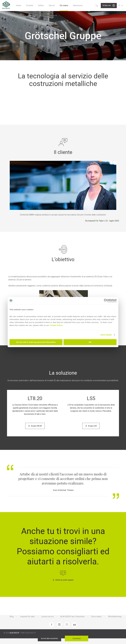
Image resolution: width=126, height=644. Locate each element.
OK (90, 342)
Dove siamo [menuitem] (96, 617)
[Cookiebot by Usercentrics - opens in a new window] (106, 301)
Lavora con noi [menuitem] (47, 617)
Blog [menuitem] (12, 617)
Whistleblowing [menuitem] (115, 617)
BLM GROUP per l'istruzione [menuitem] (72, 617)
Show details (106, 335)
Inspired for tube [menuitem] (27, 617)
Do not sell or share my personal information (36, 342)
